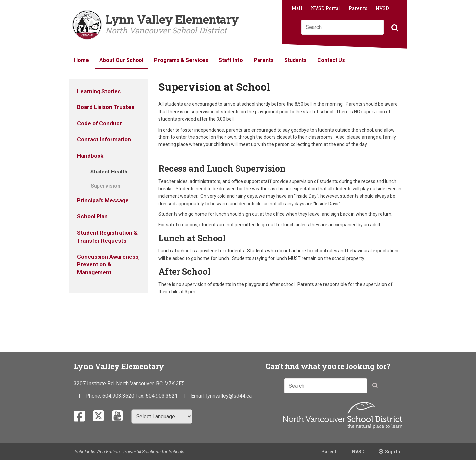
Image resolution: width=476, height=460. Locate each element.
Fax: (140, 396)
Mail (297, 8)
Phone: (94, 396)
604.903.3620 (118, 396)
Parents (358, 8)
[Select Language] (162, 417)
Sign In (393, 452)
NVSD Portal (326, 8)
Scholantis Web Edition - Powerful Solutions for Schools (130, 452)
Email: (198, 396)
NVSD (382, 8)
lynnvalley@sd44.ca (229, 396)
